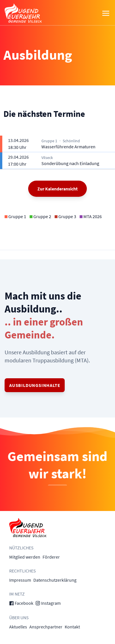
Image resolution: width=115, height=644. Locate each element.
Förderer (51, 557)
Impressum (20, 580)
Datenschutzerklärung (55, 580)
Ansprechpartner (46, 627)
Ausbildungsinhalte (35, 385)
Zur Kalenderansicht (57, 189)
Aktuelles (18, 627)
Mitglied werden (25, 557)
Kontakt (72, 627)
